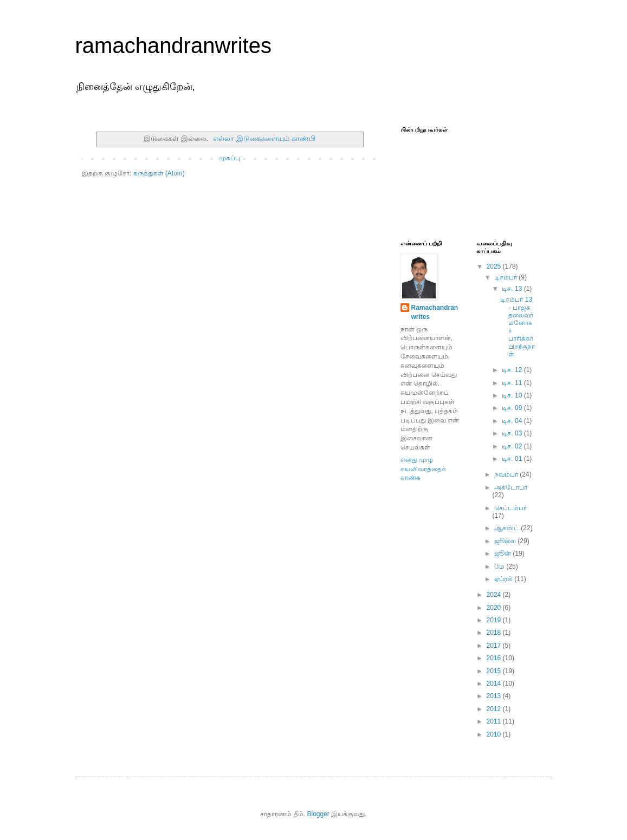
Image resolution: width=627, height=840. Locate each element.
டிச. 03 (513, 433)
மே (500, 566)
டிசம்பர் (506, 277)
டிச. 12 (513, 370)
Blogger (318, 814)
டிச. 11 (513, 383)
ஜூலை (506, 541)
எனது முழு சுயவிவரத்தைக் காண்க (423, 469)
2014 (495, 683)
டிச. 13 (513, 289)
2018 (495, 633)
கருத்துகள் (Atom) (159, 173)
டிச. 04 (513, 421)
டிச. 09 (513, 408)
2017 (495, 646)
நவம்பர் (507, 474)
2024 (495, 595)
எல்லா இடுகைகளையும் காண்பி (264, 138)
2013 (495, 696)
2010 (495, 734)
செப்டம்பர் (510, 508)
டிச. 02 (513, 446)
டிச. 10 (513, 395)
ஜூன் (503, 554)
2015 (495, 671)
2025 (495, 266)
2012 (495, 709)
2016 (495, 658)
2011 (495, 721)
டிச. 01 (513, 459)
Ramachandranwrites (435, 312)
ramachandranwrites (173, 45)
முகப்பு (230, 158)
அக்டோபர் (511, 487)
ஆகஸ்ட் (508, 528)
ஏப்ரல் (504, 579)
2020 (495, 608)
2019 (495, 620)
